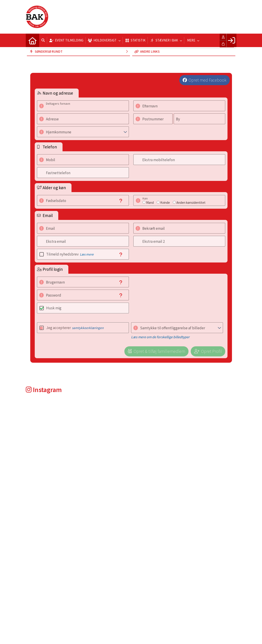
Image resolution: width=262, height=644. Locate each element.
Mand (150, 203)
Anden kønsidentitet (191, 203)
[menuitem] (32, 40)
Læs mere (87, 254)
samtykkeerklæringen (88, 328)
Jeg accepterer (75, 328)
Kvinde (165, 203)
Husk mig (54, 308)
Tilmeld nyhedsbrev (70, 254)
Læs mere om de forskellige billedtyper (160, 337)
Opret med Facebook (207, 80)
